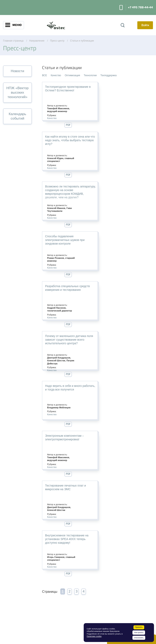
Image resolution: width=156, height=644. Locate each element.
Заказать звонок (121, 7)
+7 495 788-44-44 (140, 7)
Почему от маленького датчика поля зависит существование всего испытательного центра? (69, 340)
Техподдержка (108, 75)
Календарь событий (17, 116)
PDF (68, 125)
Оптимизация (72, 75)
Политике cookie (94, 636)
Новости (17, 71)
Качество (56, 75)
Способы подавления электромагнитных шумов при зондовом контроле (65, 240)
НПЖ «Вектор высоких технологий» (17, 93)
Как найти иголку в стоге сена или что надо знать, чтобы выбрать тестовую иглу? (70, 140)
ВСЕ (44, 75)
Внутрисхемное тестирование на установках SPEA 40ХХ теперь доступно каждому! (67, 539)
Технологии (90, 75)
